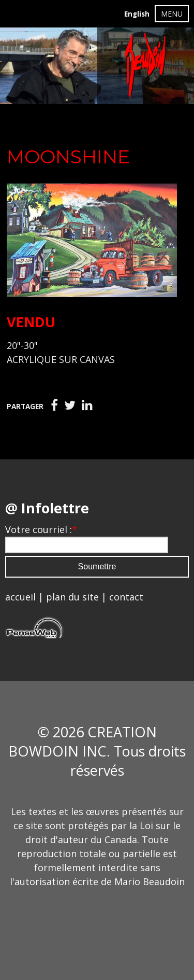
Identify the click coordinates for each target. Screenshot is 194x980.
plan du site (72, 597)
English (137, 14)
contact (126, 597)
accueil (20, 597)
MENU (172, 14)
